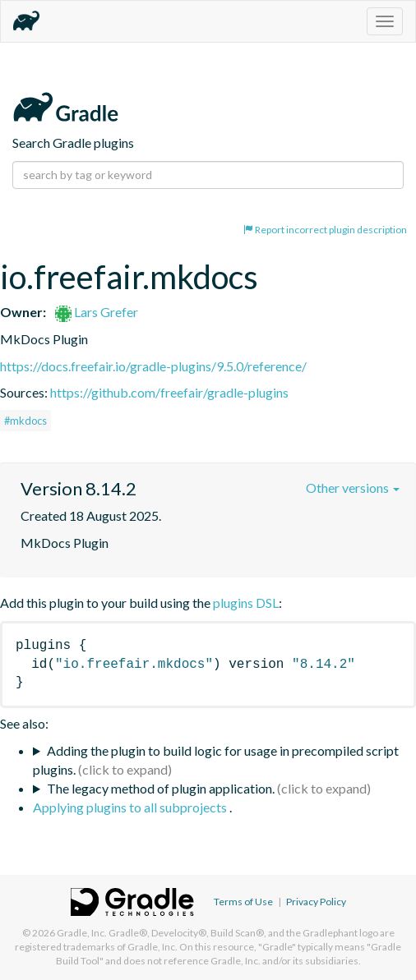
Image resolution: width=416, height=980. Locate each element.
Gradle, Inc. (82, 933)
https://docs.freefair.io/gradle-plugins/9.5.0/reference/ (153, 366)
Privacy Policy (316, 902)
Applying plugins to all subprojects (131, 807)
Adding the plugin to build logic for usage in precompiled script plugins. (216, 760)
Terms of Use (243, 902)
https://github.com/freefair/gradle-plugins (169, 392)
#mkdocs (25, 421)
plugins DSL (246, 603)
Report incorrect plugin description (325, 230)
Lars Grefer (97, 312)
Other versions (353, 488)
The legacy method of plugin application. (161, 788)
